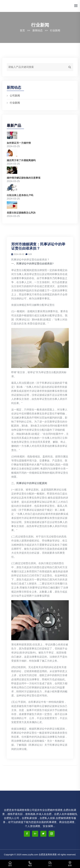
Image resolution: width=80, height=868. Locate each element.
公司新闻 (15, 96)
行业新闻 (55, 30)
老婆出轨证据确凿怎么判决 (21, 213)
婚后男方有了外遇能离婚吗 (21, 160)
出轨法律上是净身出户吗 (20, 195)
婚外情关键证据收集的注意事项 (24, 178)
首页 (22, 30)
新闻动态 (38, 30)
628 (29, 254)
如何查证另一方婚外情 (19, 143)
